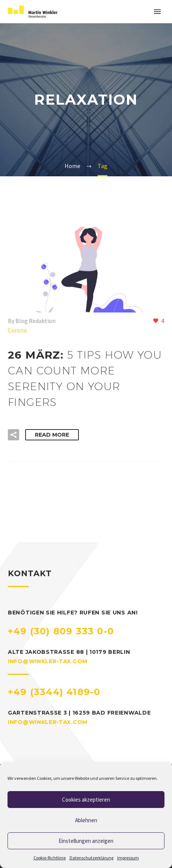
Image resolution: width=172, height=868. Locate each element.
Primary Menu (157, 12)
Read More (52, 435)
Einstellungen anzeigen (86, 841)
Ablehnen (86, 820)
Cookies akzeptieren (86, 800)
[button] (14, 435)
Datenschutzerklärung (91, 858)
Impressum (128, 858)
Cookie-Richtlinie (50, 858)
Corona (17, 330)
